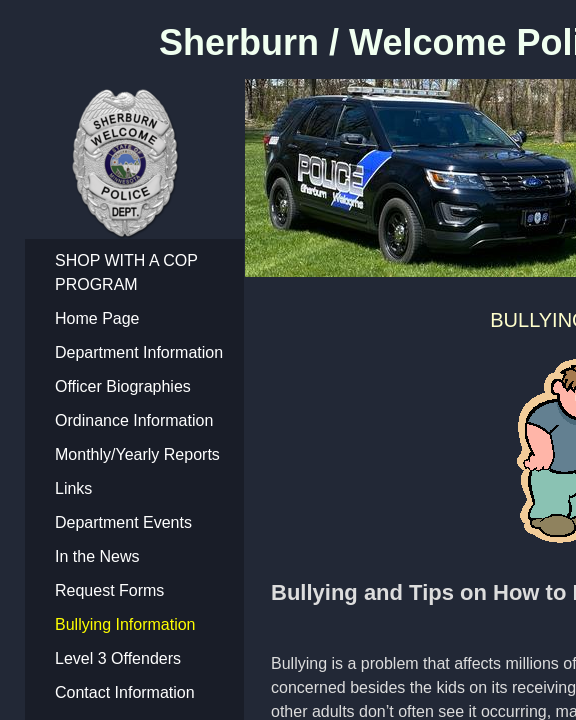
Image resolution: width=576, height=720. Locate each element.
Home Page (97, 318)
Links (73, 488)
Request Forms (109, 590)
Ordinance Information (134, 420)
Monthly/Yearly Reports (137, 454)
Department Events (123, 522)
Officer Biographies (123, 386)
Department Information (139, 352)
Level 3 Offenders (118, 658)
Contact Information (125, 692)
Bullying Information (125, 624)
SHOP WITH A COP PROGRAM (126, 272)
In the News (97, 556)
